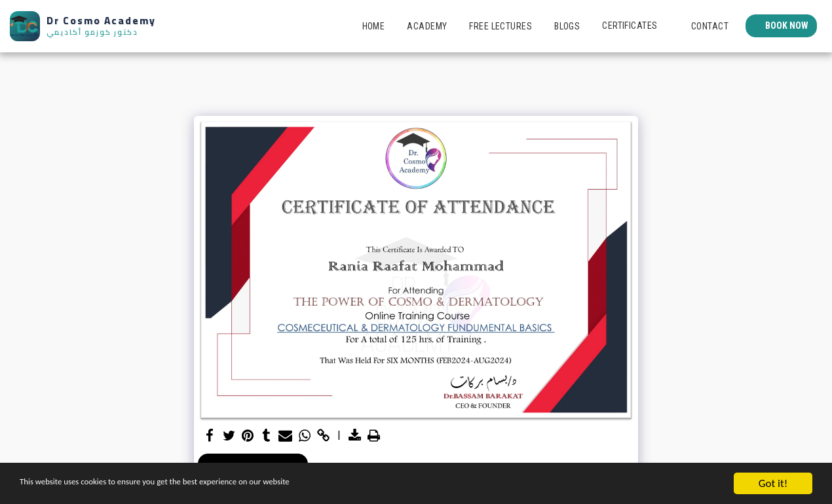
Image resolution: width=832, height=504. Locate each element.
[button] (635, 26)
